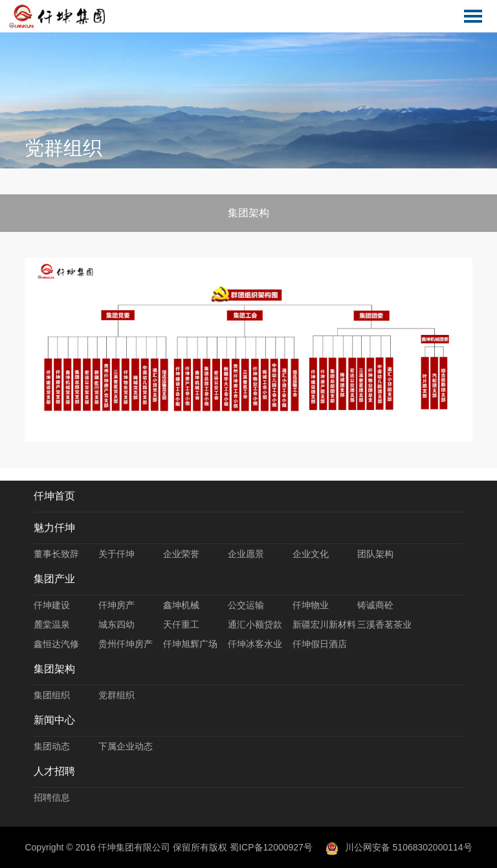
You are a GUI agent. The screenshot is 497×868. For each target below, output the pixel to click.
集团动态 (52, 746)
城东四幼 (116, 624)
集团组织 (52, 695)
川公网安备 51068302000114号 (399, 847)
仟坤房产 (116, 605)
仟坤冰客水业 (255, 644)
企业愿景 (246, 554)
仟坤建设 (52, 605)
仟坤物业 (311, 605)
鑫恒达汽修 (56, 644)
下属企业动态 (126, 746)
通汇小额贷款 (255, 624)
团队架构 (375, 554)
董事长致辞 (56, 554)
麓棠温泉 (52, 624)
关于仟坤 (116, 554)
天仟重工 (181, 624)
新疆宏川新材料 (324, 624)
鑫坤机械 (181, 605)
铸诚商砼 (375, 605)
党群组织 (116, 695)
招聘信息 (52, 797)
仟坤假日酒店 (320, 644)
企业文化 (311, 554)
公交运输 (246, 605)
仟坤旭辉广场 (190, 644)
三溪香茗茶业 (384, 624)
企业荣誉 (181, 554)
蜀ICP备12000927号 (271, 847)
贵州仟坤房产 (126, 644)
